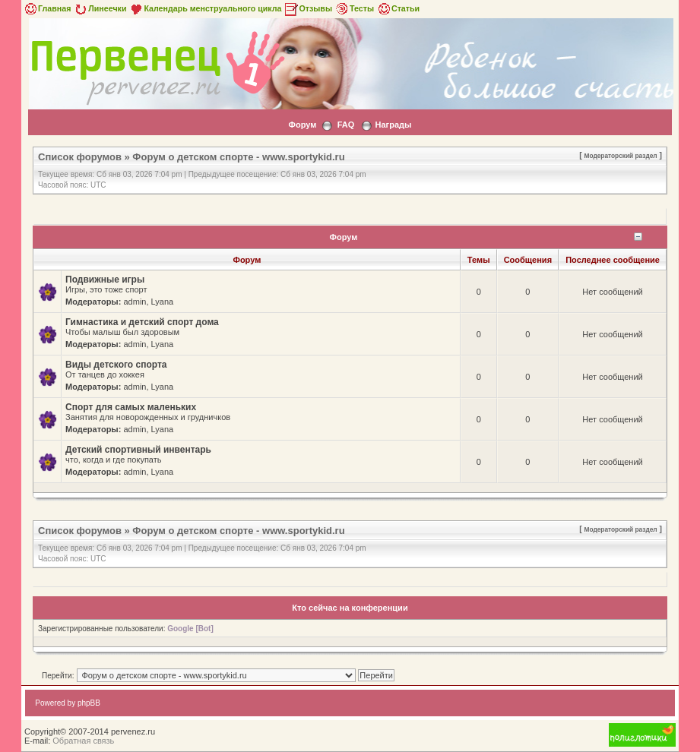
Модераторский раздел (621, 156)
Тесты (354, 8)
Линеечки (100, 8)
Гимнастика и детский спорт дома (142, 322)
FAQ (346, 125)
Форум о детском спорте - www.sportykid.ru (238, 157)
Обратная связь (83, 741)
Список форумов (80, 157)
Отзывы (308, 8)
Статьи (398, 8)
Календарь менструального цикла (205, 8)
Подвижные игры (105, 280)
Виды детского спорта (116, 365)
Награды (394, 125)
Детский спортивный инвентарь (138, 450)
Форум (303, 125)
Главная (47, 8)
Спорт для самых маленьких (131, 407)
